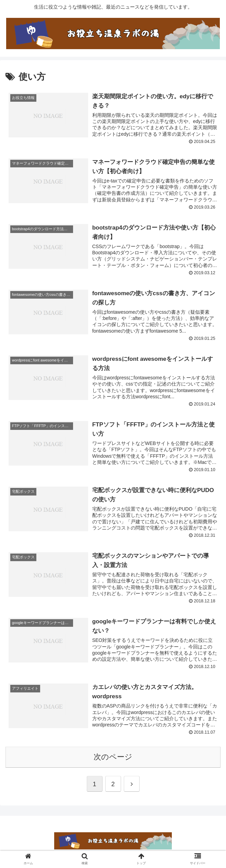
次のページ (113, 758)
